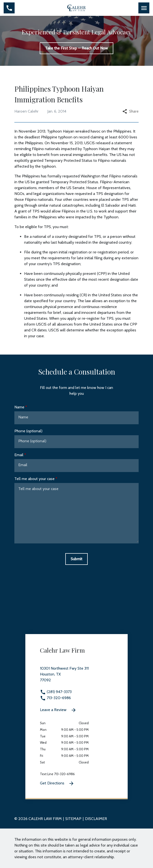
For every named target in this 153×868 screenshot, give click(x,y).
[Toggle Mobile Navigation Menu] (144, 8)
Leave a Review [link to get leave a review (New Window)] (58, 710)
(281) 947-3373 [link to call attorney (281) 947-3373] (56, 692)
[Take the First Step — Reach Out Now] (76, 48)
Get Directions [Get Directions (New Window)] (57, 783)
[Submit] (76, 559)
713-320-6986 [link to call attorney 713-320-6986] (55, 698)
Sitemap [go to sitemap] (73, 819)
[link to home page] (76, 8)
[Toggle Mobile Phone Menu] (9, 8)
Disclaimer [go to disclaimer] (96, 819)
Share (131, 111)
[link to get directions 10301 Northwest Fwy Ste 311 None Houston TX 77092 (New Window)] (76, 677)
